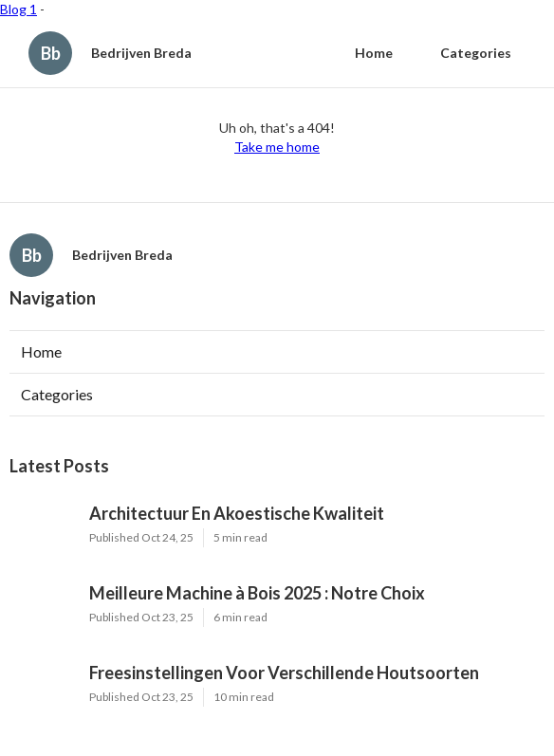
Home (374, 53)
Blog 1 (18, 9)
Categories (476, 53)
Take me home (277, 147)
